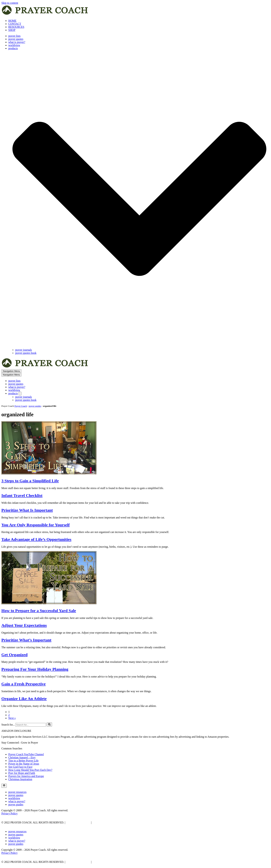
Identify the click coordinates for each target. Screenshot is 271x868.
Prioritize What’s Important (26, 640)
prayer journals (24, 350)
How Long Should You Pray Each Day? (30, 770)
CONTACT (15, 24)
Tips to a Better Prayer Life (23, 761)
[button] (139, 199)
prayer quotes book (26, 353)
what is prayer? (17, 42)
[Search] (31, 725)
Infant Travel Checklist (22, 495)
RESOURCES (16, 27)
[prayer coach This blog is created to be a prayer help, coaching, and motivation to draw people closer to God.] (45, 15)
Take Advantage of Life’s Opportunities (36, 539)
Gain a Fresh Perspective (24, 684)
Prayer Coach (21, 406)
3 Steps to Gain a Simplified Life (30, 481)
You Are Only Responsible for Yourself (36, 525)
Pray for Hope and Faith (22, 773)
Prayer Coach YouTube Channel (26, 754)
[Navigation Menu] (11, 371)
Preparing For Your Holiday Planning (35, 669)
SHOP (12, 30)
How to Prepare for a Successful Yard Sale (39, 611)
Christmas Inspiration (20, 779)
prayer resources (17, 792)
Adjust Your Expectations (24, 625)
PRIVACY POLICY (78, 822)
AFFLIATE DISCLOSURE (108, 822)
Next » (12, 718)
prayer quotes (16, 39)
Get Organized (14, 655)
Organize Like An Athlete (24, 699)
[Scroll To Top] (4, 786)
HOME (12, 21)
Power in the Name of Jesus (24, 764)
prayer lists (14, 36)
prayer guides (35, 406)
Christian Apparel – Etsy (22, 757)
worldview (14, 45)
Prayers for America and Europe (26, 776)
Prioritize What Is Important (27, 510)
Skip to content (10, 3)
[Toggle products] (20, 394)
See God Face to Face (20, 767)
